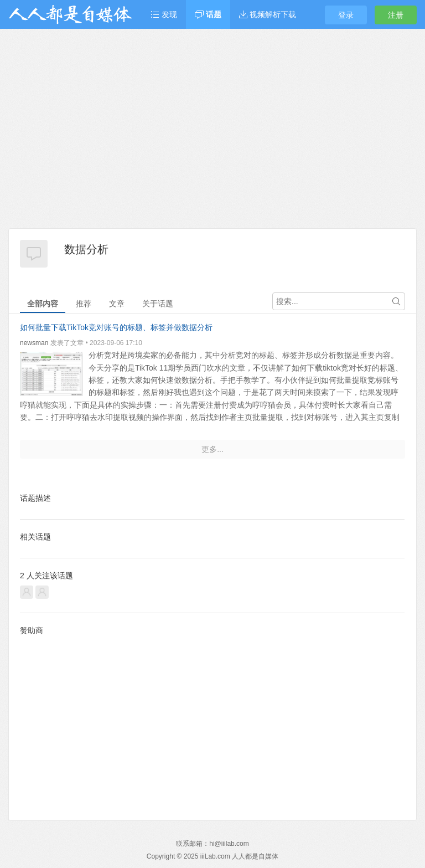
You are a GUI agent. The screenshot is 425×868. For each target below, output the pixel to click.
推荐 (84, 304)
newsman (34, 343)
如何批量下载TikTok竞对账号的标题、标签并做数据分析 (116, 327)
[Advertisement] (212, 145)
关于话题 (158, 304)
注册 (396, 15)
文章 (117, 304)
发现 (164, 14)
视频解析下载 (268, 14)
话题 (208, 14)
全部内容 (43, 304)
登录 (346, 15)
